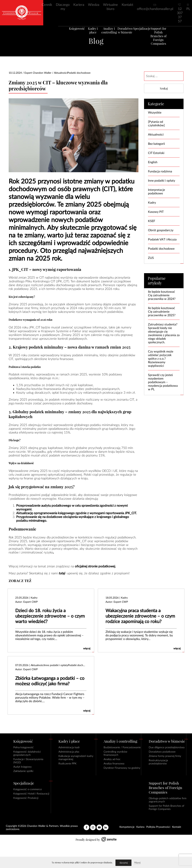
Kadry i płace (90, 33)
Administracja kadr (69, 747)
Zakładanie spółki (23, 771)
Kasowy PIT (156, 212)
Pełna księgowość (24, 747)
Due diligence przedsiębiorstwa (167, 747)
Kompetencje (127, 827)
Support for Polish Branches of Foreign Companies (164, 40)
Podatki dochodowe (161, 249)
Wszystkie (155, 113)
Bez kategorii (156, 144)
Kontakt (127, 5)
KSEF (152, 221)
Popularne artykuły (157, 281)
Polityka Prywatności (158, 827)
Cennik (47, 5)
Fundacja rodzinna (160, 171)
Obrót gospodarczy (161, 230)
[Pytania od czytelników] (156, 124)
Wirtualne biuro (110, 7)
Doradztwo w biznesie (127, 35)
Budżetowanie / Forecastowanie (122, 747)
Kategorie (156, 104)
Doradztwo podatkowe (162, 752)
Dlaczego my (63, 7)
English (153, 162)
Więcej (137, 863)
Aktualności (156, 135)
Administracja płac (69, 752)
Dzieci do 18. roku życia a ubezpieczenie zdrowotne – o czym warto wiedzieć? (50, 616)
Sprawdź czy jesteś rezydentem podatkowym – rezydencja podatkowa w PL (163, 382)
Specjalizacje (145, 33)
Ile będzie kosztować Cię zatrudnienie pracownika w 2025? (162, 312)
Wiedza (94, 5)
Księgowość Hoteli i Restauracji (31, 794)
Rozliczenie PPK (68, 764)
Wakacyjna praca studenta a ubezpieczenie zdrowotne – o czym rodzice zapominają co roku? (140, 616)
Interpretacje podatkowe (156, 192)
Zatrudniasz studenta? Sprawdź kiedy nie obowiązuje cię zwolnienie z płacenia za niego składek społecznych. (164, 333)
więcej (87, 649)
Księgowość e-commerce (28, 789)
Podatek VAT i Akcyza (162, 240)
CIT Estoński (156, 153)
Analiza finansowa (114, 764)
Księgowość (71, 33)
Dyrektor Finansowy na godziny (122, 768)
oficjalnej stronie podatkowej (95, 566)
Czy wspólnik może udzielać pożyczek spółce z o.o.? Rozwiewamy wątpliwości (161, 359)
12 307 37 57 (180, 15)
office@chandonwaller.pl (155, 9)
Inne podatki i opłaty (162, 181)
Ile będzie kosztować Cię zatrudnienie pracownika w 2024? (162, 295)
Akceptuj (123, 863)
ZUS (151, 258)
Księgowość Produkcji (26, 798)
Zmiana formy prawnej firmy (165, 756)
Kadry (152, 203)
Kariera (79, 5)
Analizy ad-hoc (112, 759)
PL (188, 9)
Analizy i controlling (108, 35)
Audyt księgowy (22, 767)
